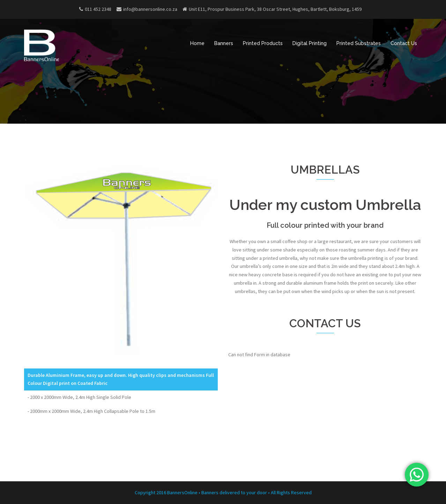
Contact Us (404, 43)
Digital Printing (310, 43)
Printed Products (263, 43)
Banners (224, 43)
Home (197, 43)
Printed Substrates (359, 43)
